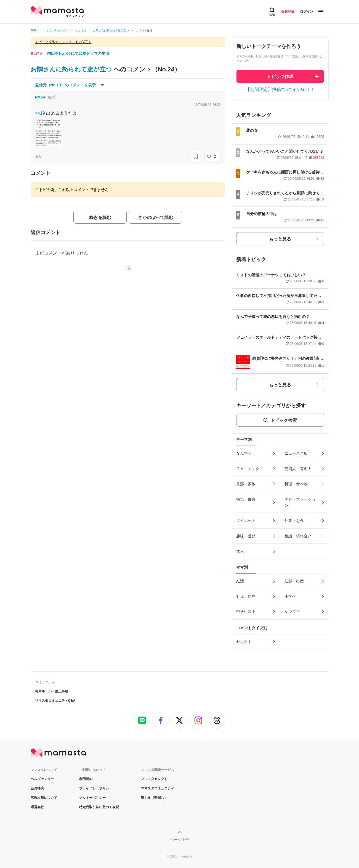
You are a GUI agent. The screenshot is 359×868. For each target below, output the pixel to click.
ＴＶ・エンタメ (250, 469)
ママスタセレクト (154, 779)
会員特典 (37, 788)
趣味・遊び (246, 536)
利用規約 (86, 779)
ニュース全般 (296, 453)
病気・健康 (246, 499)
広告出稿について (44, 798)
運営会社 (37, 807)
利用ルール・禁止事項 (52, 691)
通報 (38, 156)
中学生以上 (246, 612)
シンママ (292, 612)
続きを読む (100, 217)
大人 (240, 551)
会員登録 (288, 12)
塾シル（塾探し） (154, 798)
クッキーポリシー (92, 798)
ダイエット (246, 521)
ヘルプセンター (42, 779)
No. (40, 97)
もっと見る (280, 239)
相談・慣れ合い (298, 536)
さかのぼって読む (156, 217)
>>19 (40, 113)
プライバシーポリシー (96, 788)
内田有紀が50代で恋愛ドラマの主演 (78, 53)
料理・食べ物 (296, 484)
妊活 (240, 581)
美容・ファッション (300, 502)
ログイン (307, 12)
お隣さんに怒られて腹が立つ (72, 69)
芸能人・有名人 (298, 469)
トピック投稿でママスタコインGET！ (63, 42)
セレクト (244, 642)
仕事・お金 (294, 521)
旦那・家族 (246, 484)
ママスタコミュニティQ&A (55, 701)
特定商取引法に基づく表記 (99, 807)
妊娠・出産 (294, 581)
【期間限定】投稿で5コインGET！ (280, 90)
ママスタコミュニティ (158, 788)
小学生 (290, 596)
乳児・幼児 (246, 596)
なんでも (244, 453)
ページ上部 (180, 840)
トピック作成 (280, 77)
